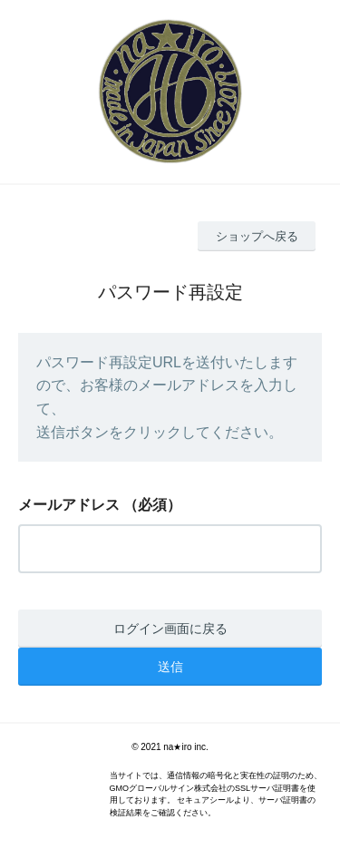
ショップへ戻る (257, 236)
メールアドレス (69, 505)
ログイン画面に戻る (170, 629)
